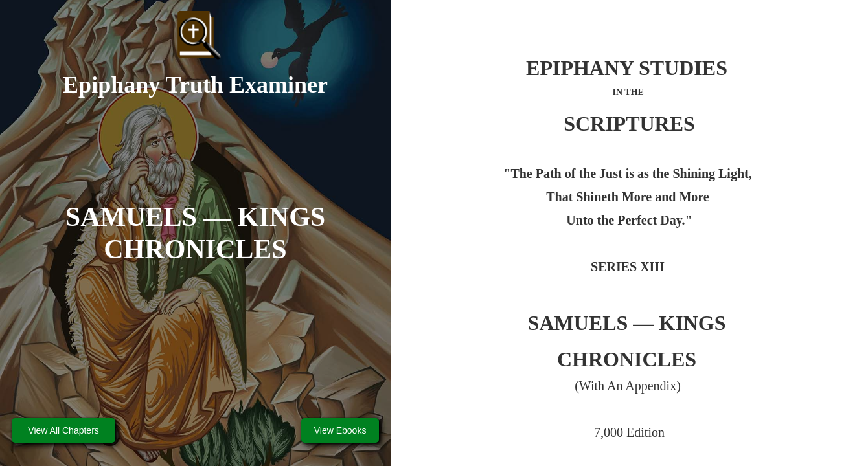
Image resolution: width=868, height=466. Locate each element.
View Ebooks (340, 430)
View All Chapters (63, 430)
